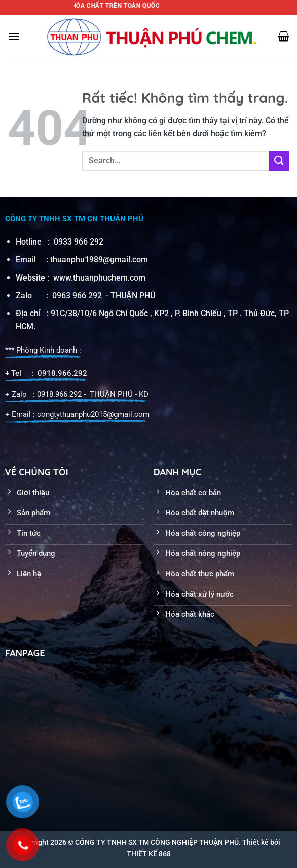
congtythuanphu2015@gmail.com (93, 414)
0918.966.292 (62, 373)
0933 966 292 (79, 242)
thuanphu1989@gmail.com (99, 259)
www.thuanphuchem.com (100, 278)
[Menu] (14, 36)
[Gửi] (279, 161)
